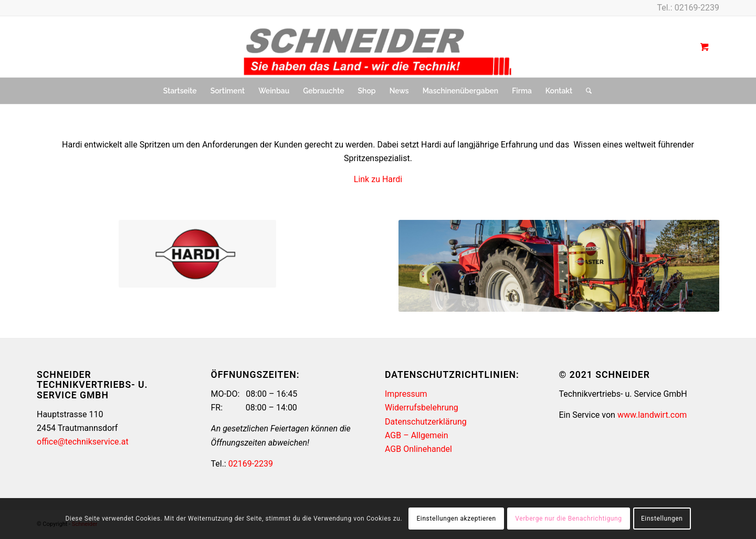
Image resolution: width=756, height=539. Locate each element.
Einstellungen (662, 519)
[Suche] (585, 91)
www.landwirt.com (652, 415)
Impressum (406, 394)
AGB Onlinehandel (418, 449)
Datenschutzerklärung (426, 422)
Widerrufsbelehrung (422, 408)
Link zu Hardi (378, 179)
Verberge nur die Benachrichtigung (568, 519)
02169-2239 (697, 8)
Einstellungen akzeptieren (456, 519)
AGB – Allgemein (417, 435)
